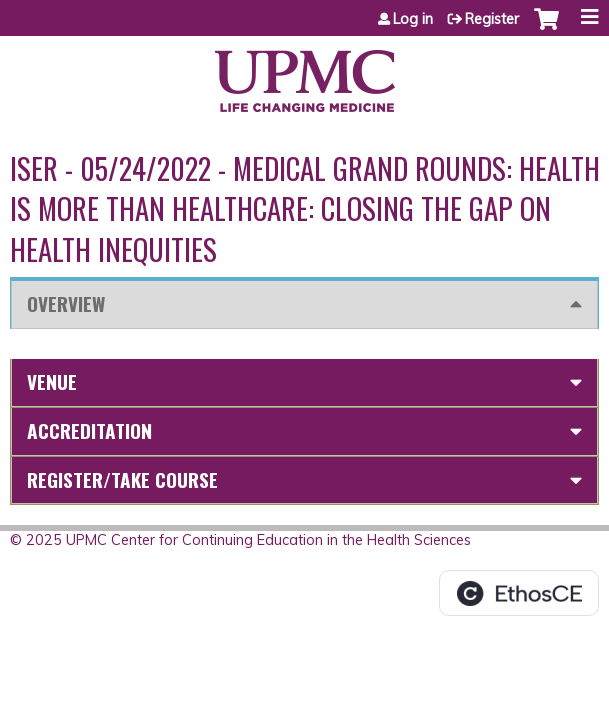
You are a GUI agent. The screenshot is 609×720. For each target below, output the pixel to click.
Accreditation (89, 430)
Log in (413, 19)
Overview (66, 303)
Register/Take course (122, 479)
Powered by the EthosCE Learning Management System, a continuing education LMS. (519, 593)
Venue (52, 381)
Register (492, 19)
